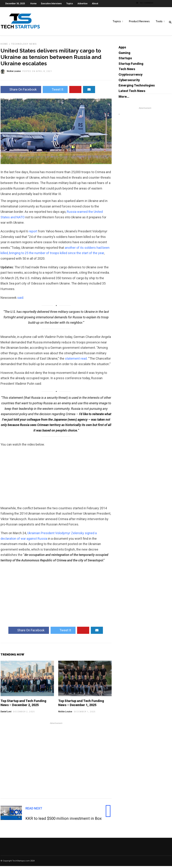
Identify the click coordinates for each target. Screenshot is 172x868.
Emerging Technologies (137, 87)
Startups (125, 60)
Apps (122, 49)
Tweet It (55, 91)
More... (124, 98)
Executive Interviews (51, 4)
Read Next (34, 810)
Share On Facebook (21, 91)
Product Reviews (139, 22)
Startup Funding (131, 66)
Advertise (82, 4)
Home (33, 4)
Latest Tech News (132, 93)
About (95, 4)
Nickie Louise (65, 714)
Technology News (24, 46)
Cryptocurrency (131, 76)
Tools (159, 22)
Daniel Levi (6, 714)
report (33, 233)
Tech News (127, 71)
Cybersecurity (129, 82)
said (20, 300)
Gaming (124, 55)
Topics (70, 4)
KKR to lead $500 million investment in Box (64, 820)
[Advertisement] (56, 762)
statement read (76, 360)
